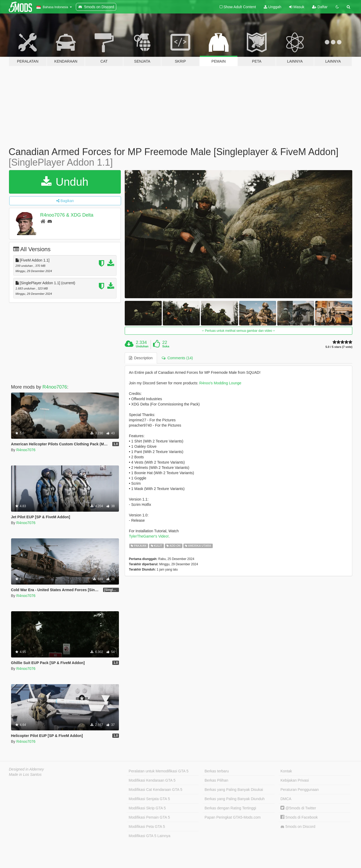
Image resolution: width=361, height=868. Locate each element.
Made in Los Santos (25, 774)
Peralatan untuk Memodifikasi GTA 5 (159, 771)
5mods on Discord (298, 827)
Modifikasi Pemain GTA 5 (149, 817)
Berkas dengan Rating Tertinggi (230, 808)
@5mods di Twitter (298, 808)
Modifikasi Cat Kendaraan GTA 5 (156, 790)
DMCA (286, 799)
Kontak (286, 771)
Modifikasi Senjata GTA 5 (149, 799)
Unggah (272, 7)
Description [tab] (141, 358)
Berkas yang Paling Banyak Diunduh (235, 799)
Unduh (65, 182)
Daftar (320, 7)
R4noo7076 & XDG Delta (67, 215)
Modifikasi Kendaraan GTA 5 (152, 780)
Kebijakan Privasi (295, 780)
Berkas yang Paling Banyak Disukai (234, 790)
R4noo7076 (55, 387)
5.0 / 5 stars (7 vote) (339, 347)
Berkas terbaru (217, 771)
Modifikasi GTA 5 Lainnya (150, 836)
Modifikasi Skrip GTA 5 (147, 808)
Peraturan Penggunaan (300, 790)
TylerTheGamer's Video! (149, 536)
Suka (166, 346)
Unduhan (142, 346)
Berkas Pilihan (216, 780)
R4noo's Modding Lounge (220, 383)
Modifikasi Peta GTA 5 (147, 827)
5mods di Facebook (299, 817)
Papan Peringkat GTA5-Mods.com (233, 817)
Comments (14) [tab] (177, 358)
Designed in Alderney (27, 769)
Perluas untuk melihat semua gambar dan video (239, 331)
